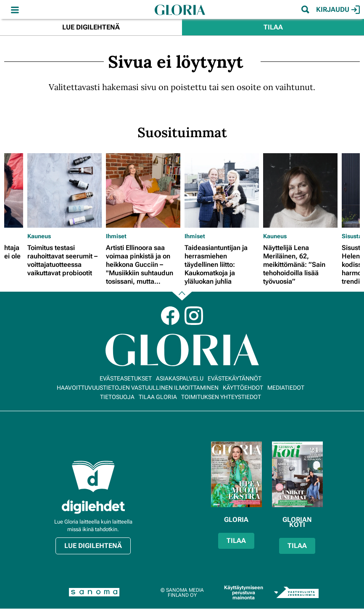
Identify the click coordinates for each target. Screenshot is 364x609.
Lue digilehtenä (91, 27)
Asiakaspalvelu (180, 378)
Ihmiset (116, 236)
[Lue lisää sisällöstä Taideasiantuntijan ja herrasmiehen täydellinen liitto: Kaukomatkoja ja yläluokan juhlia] (222, 190)
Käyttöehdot (243, 388)
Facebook (170, 316)
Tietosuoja (117, 397)
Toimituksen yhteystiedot (221, 397)
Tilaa (273, 27)
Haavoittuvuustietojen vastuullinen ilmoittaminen (138, 388)
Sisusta (352, 236)
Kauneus (39, 236)
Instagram (194, 316)
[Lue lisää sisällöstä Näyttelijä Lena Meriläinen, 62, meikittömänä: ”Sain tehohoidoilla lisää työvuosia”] (300, 190)
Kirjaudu (338, 10)
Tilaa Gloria (158, 397)
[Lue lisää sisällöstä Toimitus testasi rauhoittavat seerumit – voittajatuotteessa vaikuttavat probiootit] (65, 190)
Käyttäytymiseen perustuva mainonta (244, 593)
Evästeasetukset (126, 378)
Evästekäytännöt (235, 378)
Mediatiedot (286, 388)
